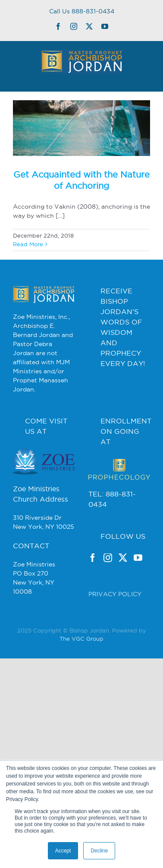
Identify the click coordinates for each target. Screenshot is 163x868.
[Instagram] (108, 558)
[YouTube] (138, 558)
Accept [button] (63, 851)
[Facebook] (93, 558)
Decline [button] (99, 851)
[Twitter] (123, 558)
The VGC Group (81, 639)
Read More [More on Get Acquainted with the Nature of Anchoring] (28, 244)
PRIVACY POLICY (115, 594)
